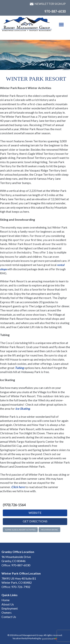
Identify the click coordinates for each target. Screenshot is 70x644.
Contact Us (9, 617)
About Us (8, 604)
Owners (7, 612)
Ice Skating (23, 409)
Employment (10, 608)
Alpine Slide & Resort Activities (20, 530)
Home (6, 600)
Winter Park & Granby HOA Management (27, 24)
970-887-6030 (55, 11)
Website (35, 513)
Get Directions (35, 521)
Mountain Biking (49, 530)
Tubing (19, 368)
